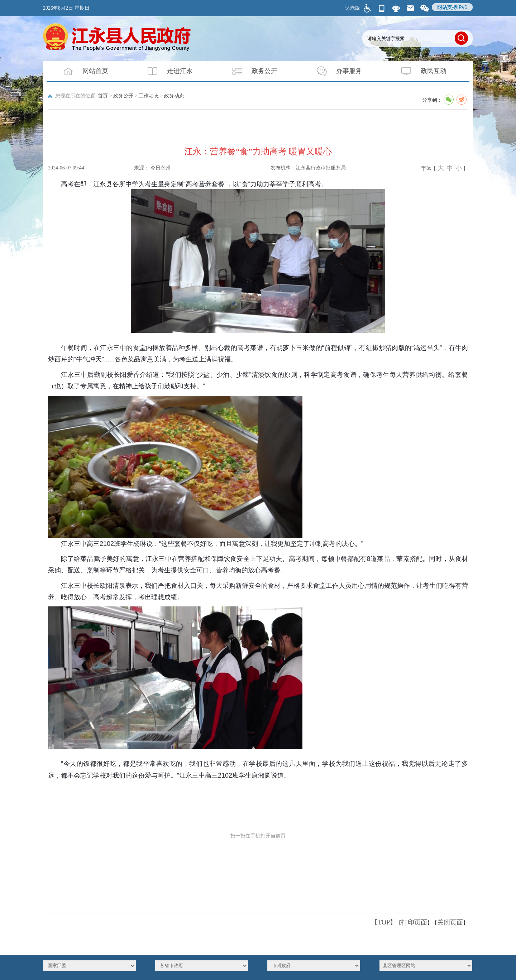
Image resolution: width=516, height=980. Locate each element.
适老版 (353, 8)
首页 (103, 96)
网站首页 (81, 71)
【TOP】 (384, 922)
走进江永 (166, 71)
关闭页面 (450, 922)
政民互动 (419, 71)
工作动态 (149, 96)
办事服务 (335, 71)
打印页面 (414, 922)
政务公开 (250, 71)
